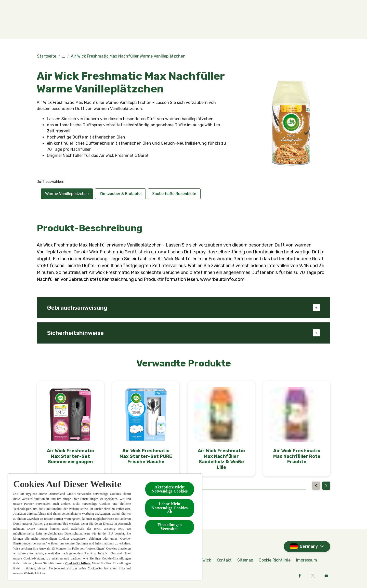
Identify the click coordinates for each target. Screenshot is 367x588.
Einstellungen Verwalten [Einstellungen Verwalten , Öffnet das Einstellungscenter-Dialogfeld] (170, 527)
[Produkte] (127, 25)
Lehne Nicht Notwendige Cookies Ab (169, 508)
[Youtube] (326, 576)
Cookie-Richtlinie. (78, 563)
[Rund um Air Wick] (313, 7)
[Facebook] (300, 576)
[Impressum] (307, 560)
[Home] (47, 25)
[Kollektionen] (230, 25)
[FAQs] (287, 7)
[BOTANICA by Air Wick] (181, 25)
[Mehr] (304, 25)
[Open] (325, 25)
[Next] (326, 486)
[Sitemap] (245, 560)
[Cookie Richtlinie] (275, 560)
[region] (105, 527)
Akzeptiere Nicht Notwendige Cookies (169, 489)
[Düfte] (87, 25)
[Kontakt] (273, 25)
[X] (313, 576)
